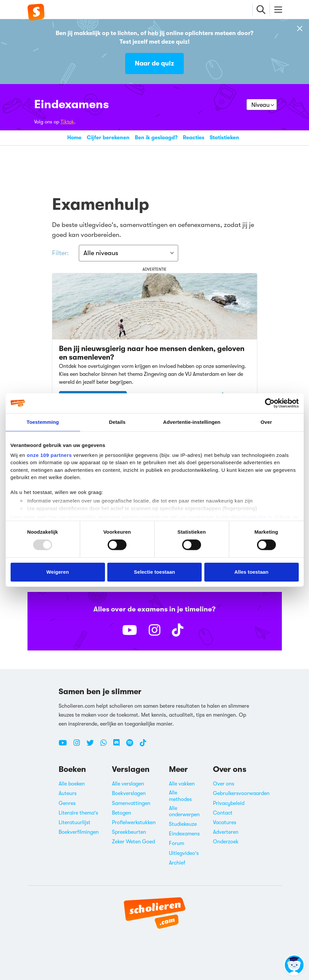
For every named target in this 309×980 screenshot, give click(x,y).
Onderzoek (226, 842)
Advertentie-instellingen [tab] (192, 422)
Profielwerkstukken (134, 823)
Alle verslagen (128, 784)
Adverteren (226, 832)
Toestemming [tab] (43, 422)
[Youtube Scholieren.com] (65, 745)
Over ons (224, 784)
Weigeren (58, 572)
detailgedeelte (248, 517)
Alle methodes (180, 796)
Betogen (122, 813)
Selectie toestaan (154, 572)
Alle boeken (72, 784)
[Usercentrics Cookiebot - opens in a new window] (270, 403)
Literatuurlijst (75, 823)
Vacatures (225, 823)
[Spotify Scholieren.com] (132, 745)
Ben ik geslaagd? (156, 138)
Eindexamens (72, 104)
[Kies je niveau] (262, 105)
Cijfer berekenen (108, 138)
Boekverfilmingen (79, 832)
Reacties (194, 138)
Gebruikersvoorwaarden (241, 794)
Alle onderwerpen (184, 811)
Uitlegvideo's (184, 853)
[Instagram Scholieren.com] (79, 745)
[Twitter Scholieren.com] (93, 745)
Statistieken (224, 138)
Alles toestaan (251, 572)
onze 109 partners (49, 455)
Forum (177, 844)
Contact (223, 813)
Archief (177, 863)
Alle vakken (182, 784)
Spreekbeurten (129, 832)
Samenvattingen (131, 803)
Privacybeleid (229, 803)
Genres (67, 803)
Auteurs (68, 794)
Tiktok (67, 122)
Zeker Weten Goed (133, 842)
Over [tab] (266, 422)
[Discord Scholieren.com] (119, 745)
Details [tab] (117, 422)
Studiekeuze (183, 824)
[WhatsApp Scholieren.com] (106, 745)
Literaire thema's (78, 813)
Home (74, 138)
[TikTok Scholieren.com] (143, 745)
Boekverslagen (129, 794)
